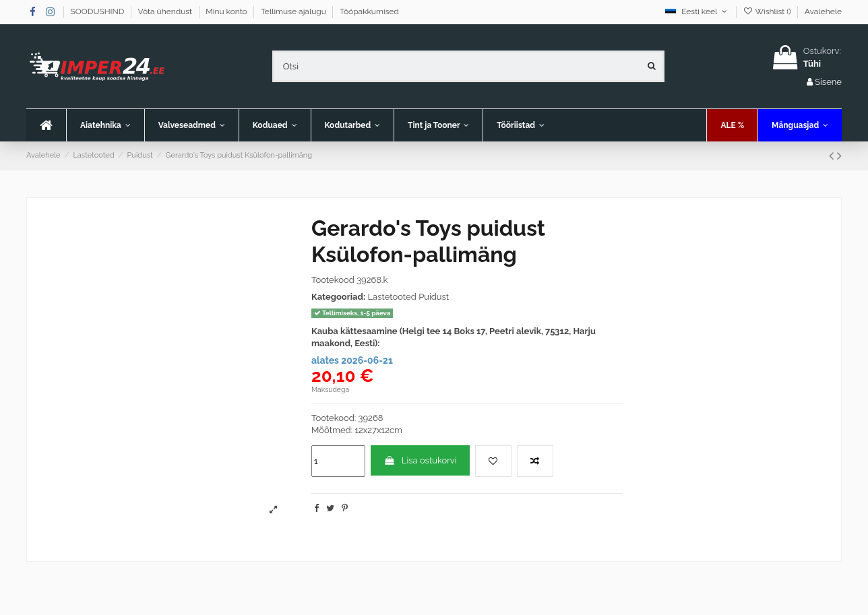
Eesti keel (697, 11)
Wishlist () (768, 11)
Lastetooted (392, 297)
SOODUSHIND (99, 11)
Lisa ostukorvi (420, 460)
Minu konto (227, 11)
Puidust (434, 297)
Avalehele (823, 11)
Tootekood (333, 280)
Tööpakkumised (369, 11)
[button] (191, 125)
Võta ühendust (166, 11)
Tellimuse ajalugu (294, 11)
